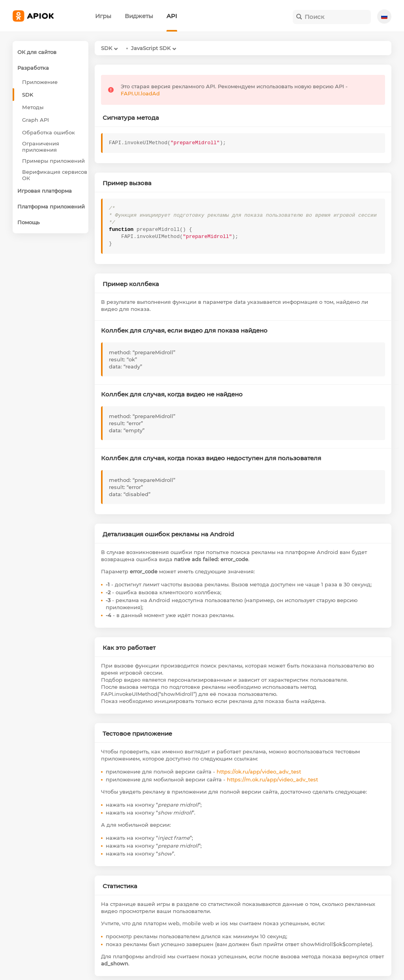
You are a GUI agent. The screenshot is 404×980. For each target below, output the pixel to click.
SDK (107, 48)
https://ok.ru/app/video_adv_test (259, 772)
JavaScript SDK (151, 48)
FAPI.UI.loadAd (140, 93)
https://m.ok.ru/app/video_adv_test (272, 779)
